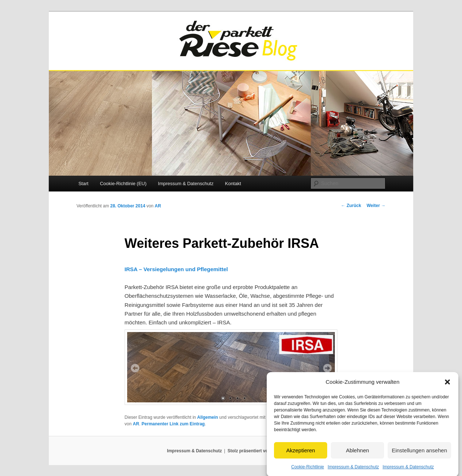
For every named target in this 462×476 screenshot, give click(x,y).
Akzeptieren (300, 454)
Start (83, 184)
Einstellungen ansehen (419, 454)
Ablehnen (357, 454)
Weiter (376, 206)
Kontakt (233, 184)
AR (158, 206)
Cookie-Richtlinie (308, 470)
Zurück (351, 206)
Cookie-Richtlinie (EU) (123, 184)
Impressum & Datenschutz (353, 470)
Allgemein (207, 417)
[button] (447, 385)
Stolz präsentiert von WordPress (261, 451)
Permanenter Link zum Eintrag (173, 424)
